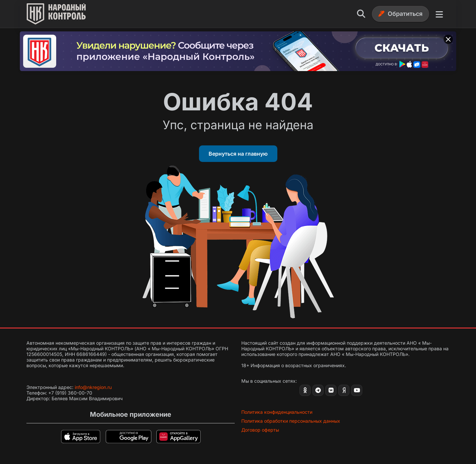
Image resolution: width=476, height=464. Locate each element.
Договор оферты (260, 430)
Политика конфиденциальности (277, 412)
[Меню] (439, 14)
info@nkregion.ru (93, 387)
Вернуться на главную (238, 154)
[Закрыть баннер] (448, 39)
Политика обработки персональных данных (291, 421)
